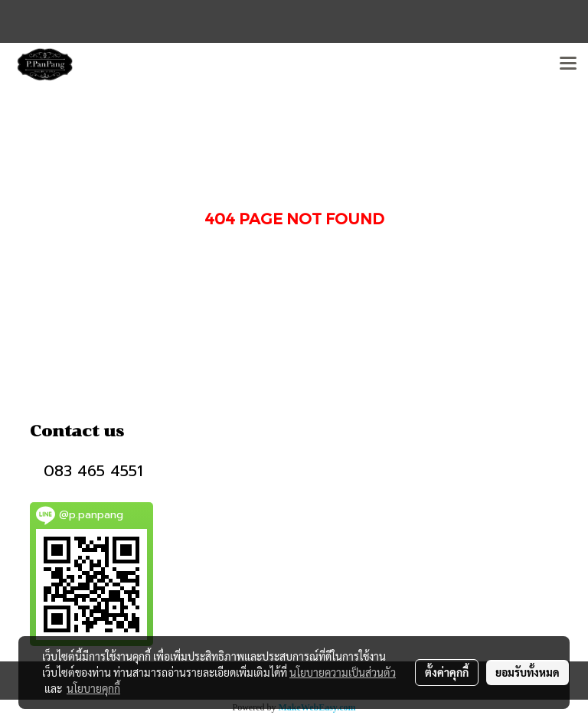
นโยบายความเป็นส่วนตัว (343, 672)
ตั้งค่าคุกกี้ (447, 672)
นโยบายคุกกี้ (93, 688)
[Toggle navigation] (568, 64)
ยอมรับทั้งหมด (528, 672)
